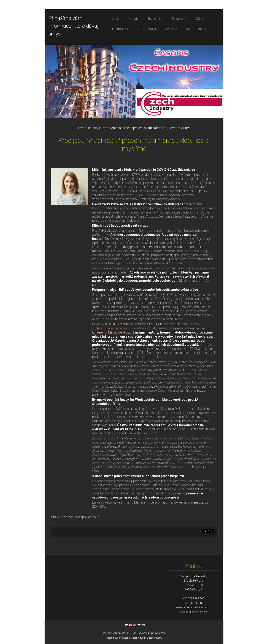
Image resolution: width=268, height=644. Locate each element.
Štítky (55, 517)
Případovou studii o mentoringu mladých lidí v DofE (128, 324)
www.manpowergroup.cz (191, 502)
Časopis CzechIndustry (134, 638)
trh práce (68, 517)
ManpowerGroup (88, 517)
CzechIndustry (88, 128)
